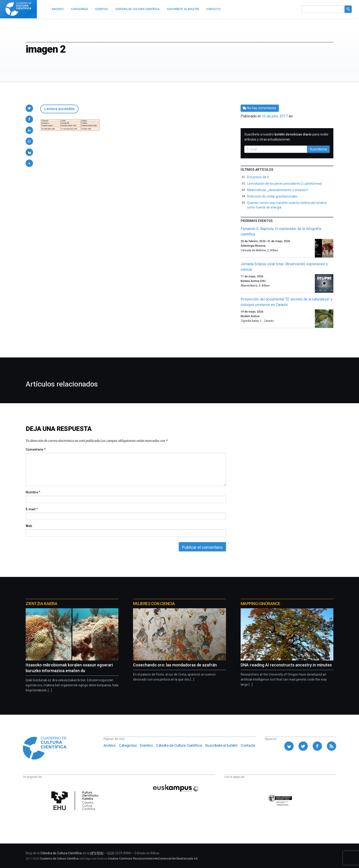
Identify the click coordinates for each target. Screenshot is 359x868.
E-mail (31, 509)
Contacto (248, 745)
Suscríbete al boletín (221, 745)
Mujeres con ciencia (154, 604)
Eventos (146, 745)
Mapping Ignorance (260, 604)
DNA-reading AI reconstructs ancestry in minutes (286, 665)
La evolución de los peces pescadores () (284, 184)
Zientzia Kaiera (41, 604)
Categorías (128, 745)
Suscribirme (318, 149)
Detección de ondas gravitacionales (272, 196)
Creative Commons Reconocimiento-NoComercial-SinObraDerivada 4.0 (153, 859)
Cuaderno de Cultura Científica (59, 859)
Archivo (110, 745)
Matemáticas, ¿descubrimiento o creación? (278, 190)
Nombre (33, 492)
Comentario (36, 449)
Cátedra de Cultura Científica (179, 745)
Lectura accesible (59, 109)
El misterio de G (258, 177)
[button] (29, 108)
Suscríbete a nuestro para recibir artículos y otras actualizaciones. (286, 137)
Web (29, 526)
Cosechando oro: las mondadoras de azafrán (175, 665)
